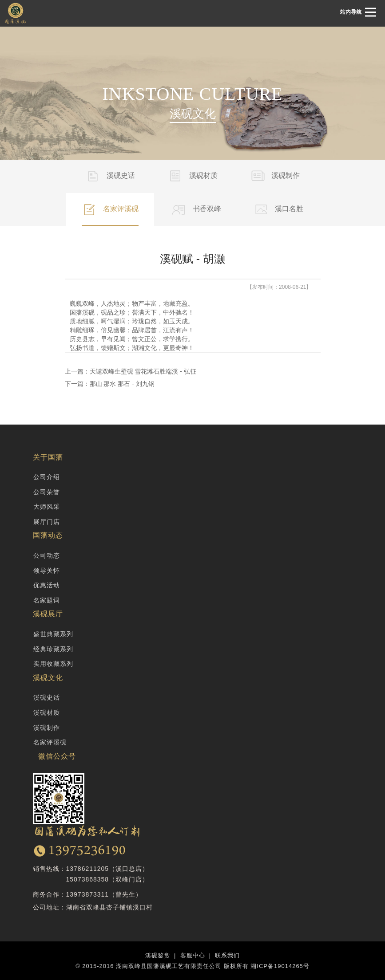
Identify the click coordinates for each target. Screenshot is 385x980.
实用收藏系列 (53, 664)
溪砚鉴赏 (158, 955)
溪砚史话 (47, 697)
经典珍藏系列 (53, 649)
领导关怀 (47, 571)
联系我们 (227, 955)
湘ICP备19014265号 (280, 966)
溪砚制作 (47, 728)
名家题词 (47, 600)
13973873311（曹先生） (104, 894)
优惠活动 (47, 585)
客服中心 (193, 955)
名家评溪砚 (50, 742)
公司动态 (47, 555)
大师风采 (47, 507)
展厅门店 (47, 522)
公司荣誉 (47, 492)
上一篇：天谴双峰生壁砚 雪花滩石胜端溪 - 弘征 (131, 371)
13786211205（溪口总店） (108, 869)
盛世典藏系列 (53, 634)
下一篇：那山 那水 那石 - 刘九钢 (110, 384)
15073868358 (88, 879)
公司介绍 (47, 477)
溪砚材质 (47, 712)
